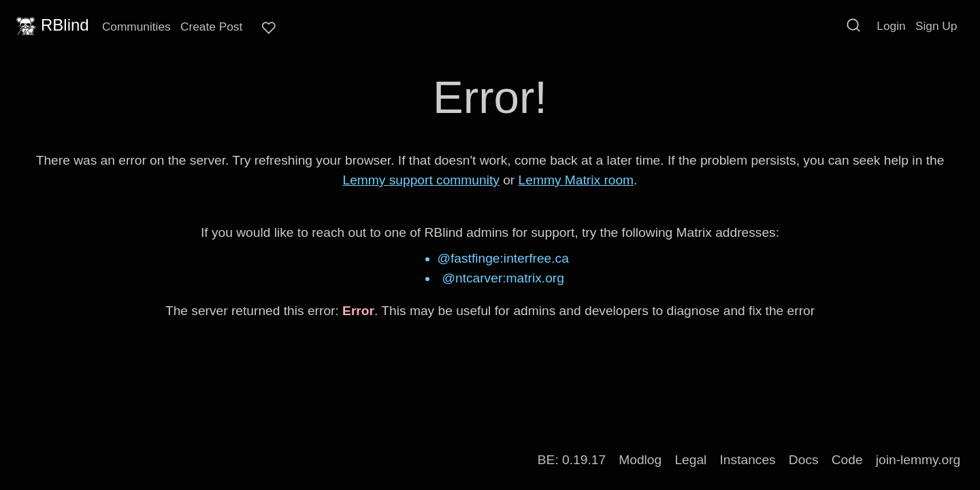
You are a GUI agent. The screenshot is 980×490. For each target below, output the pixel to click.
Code (847, 460)
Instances (748, 460)
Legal (690, 460)
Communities (136, 27)
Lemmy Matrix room (576, 180)
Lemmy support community (421, 180)
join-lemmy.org (918, 460)
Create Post (211, 27)
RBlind (51, 25)
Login (891, 26)
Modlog (640, 460)
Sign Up (936, 26)
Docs (804, 460)
